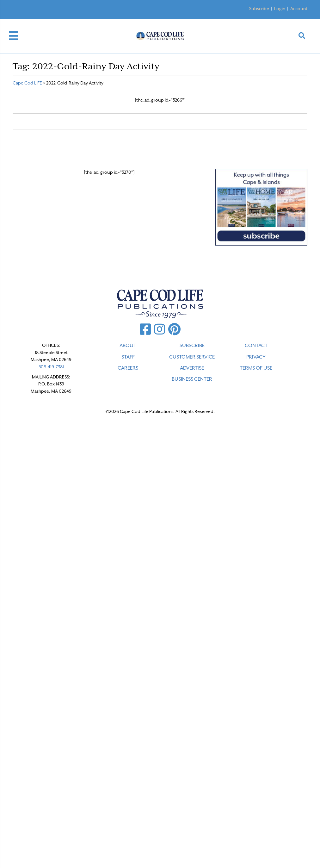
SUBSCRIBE (192, 346)
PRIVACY (256, 357)
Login (280, 9)
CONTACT (256, 346)
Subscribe (259, 9)
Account (299, 9)
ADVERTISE (192, 368)
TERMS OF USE (256, 368)
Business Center (192, 379)
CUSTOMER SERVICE (192, 357)
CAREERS (128, 368)
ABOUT (128, 346)
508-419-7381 (51, 367)
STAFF (128, 357)
